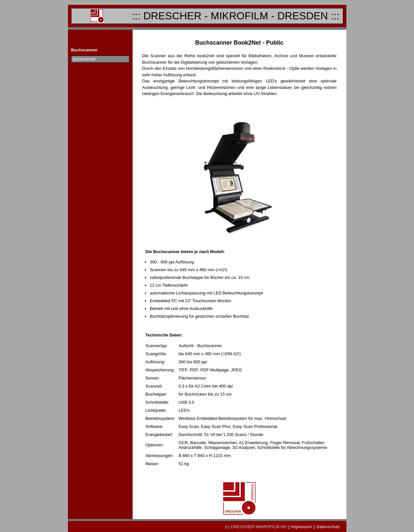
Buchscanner (84, 59)
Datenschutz (328, 527)
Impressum (301, 527)
